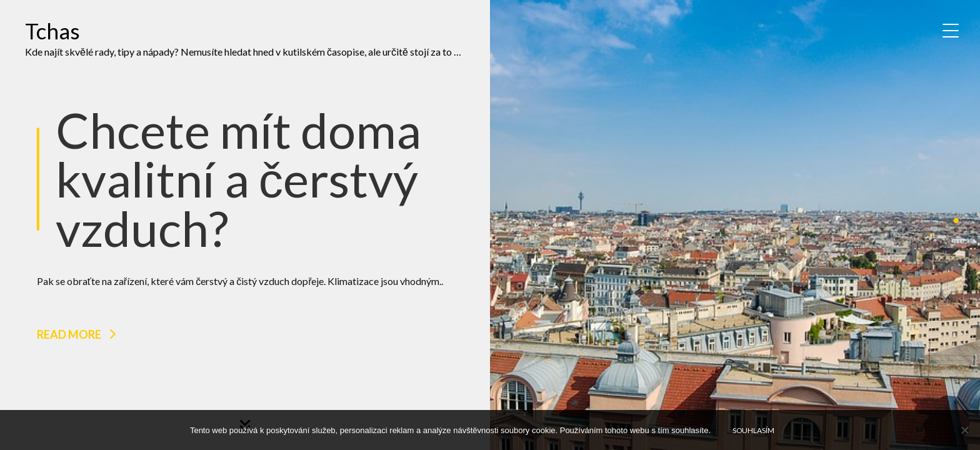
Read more (69, 334)
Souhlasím (753, 430)
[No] (964, 430)
